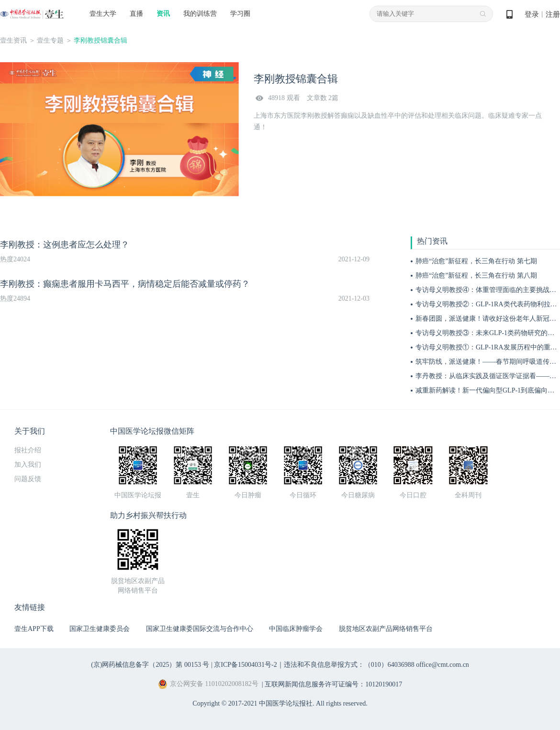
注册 (553, 14)
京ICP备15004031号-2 (245, 665)
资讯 (163, 14)
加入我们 (28, 465)
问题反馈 (28, 479)
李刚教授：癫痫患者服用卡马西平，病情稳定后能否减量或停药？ (125, 284)
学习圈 (240, 14)
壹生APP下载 (34, 629)
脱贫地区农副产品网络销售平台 (386, 629)
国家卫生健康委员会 (100, 629)
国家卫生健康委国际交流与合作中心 (200, 629)
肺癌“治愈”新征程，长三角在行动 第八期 (476, 275)
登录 (532, 14)
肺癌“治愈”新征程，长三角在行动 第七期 (476, 261)
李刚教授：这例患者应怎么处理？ (65, 245)
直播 (136, 14)
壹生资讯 (13, 40)
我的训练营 (200, 14)
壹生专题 (50, 40)
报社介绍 (28, 450)
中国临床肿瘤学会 (296, 629)
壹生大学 (103, 14)
